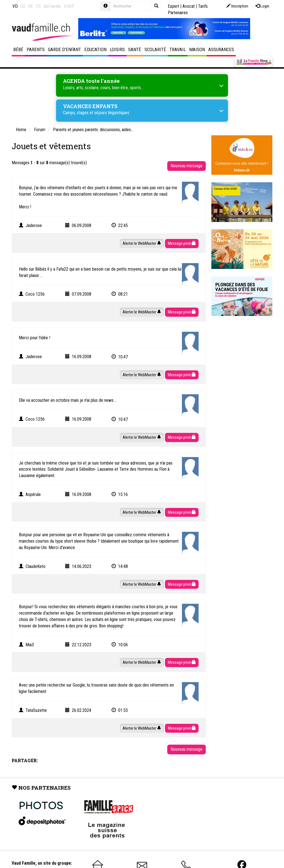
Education (95, 49)
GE (23, 6)
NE (31, 6)
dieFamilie (52, 6)
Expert (173, 6)
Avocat (189, 6)
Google (79, 685)
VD (15, 6)
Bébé (18, 49)
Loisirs (117, 49)
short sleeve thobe (80, 541)
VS (38, 6)
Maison (197, 49)
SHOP (69, 6)
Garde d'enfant (64, 49)
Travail (178, 49)
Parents (36, 49)
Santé (135, 49)
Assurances (221, 49)
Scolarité (155, 49)
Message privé (182, 243)
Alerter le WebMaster (142, 243)
